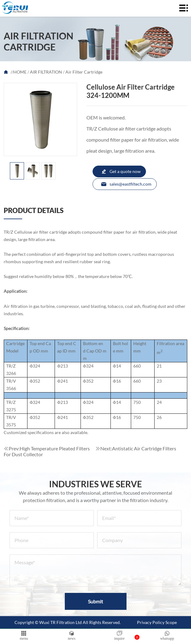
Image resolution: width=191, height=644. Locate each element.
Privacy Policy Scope (157, 622)
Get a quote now (121, 171)
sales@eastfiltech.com (126, 184)
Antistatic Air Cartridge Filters (144, 448)
